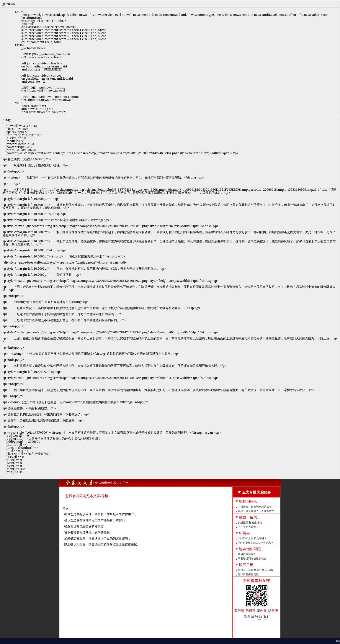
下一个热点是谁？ (248, 527)
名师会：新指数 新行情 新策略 (255, 570)
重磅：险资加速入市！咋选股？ (256, 511)
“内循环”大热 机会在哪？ (252, 538)
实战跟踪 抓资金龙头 (250, 523)
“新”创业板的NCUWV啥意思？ (256, 543)
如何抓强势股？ (247, 554)
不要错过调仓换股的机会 (252, 559)
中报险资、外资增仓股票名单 (255, 507)
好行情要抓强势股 (248, 574)
